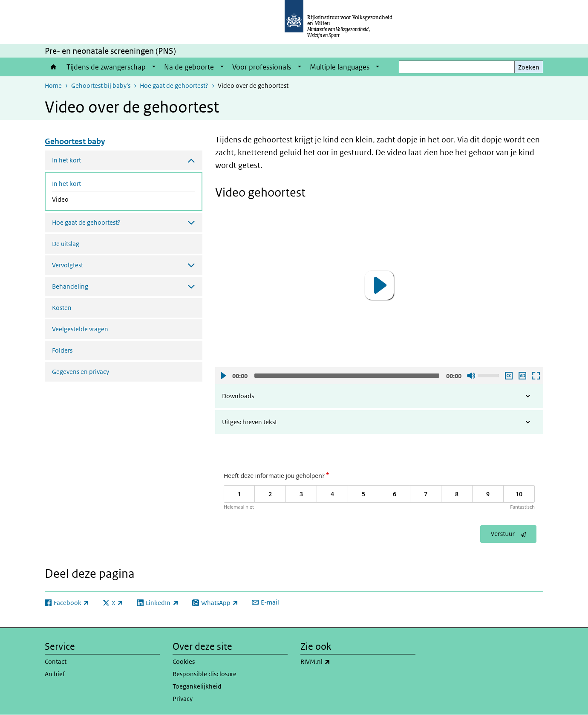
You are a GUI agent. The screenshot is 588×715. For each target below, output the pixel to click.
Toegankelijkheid (197, 686)
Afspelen (223, 376)
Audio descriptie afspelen (522, 376)
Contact (56, 661)
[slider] (347, 376)
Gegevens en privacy (81, 372)
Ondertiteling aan (508, 376)
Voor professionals (262, 67)
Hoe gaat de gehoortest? (174, 85)
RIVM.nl (334, 662)
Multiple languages (340, 67)
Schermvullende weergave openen (536, 376)
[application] (379, 285)
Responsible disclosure (205, 674)
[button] (379, 285)
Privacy (183, 699)
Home (53, 67)
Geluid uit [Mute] (471, 376)
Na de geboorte (189, 67)
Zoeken (529, 67)
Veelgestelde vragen (80, 329)
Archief (55, 674)
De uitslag (66, 244)
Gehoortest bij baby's (101, 85)
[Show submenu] (154, 67)
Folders (62, 350)
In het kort (66, 184)
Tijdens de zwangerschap (106, 67)
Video (83, 199)
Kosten (62, 308)
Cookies (184, 661)
